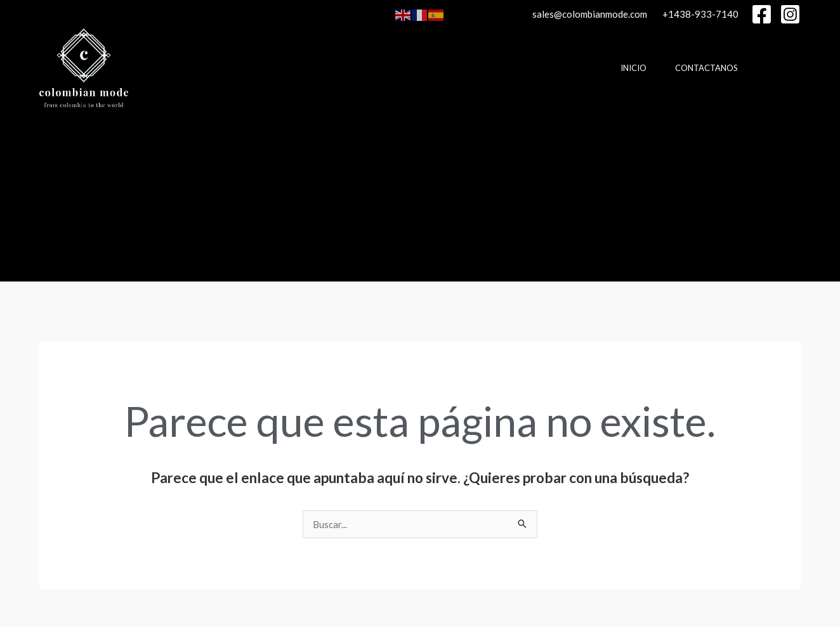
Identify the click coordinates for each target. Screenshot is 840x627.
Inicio (633, 68)
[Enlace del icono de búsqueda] (45, 195)
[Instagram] (790, 14)
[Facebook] (762, 14)
